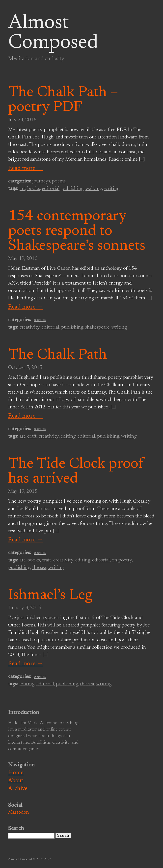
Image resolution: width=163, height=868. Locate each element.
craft (32, 436)
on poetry (122, 560)
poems (59, 181)
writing (112, 189)
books (34, 189)
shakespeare (97, 327)
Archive (18, 789)
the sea (39, 568)
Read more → (26, 168)
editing (68, 436)
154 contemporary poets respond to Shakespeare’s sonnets (77, 231)
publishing (72, 189)
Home (16, 773)
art (22, 189)
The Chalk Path (58, 355)
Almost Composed (53, 33)
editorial (51, 189)
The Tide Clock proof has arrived (76, 472)
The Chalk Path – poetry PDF (63, 100)
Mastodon (18, 812)
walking (94, 189)
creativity (30, 327)
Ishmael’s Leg (50, 596)
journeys (41, 181)
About (16, 781)
